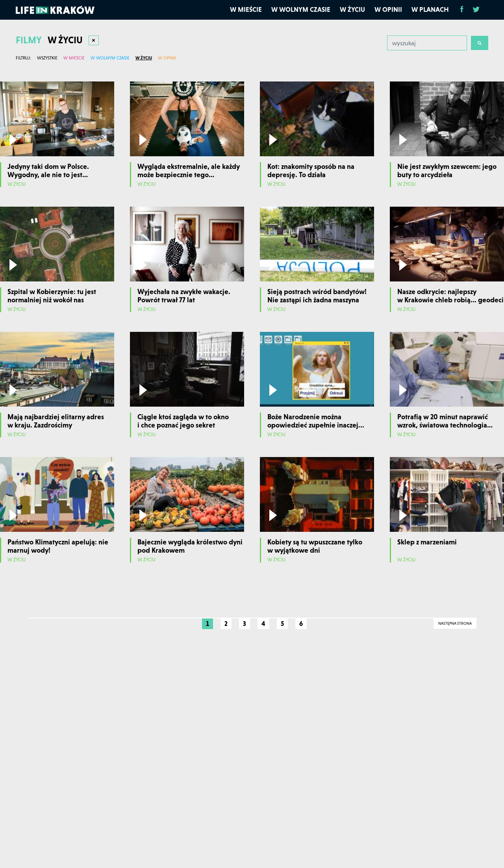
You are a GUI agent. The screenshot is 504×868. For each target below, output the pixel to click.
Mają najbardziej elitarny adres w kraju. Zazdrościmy (56, 421)
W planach (430, 9)
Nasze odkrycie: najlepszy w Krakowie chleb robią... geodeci (450, 296)
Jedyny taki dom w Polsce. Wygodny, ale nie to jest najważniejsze (48, 175)
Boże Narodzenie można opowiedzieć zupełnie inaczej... (316, 421)
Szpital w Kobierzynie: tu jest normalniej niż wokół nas (52, 296)
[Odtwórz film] (13, 140)
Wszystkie (47, 58)
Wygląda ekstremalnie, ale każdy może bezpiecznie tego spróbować (189, 175)
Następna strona (455, 623)
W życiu (352, 9)
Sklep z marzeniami (427, 542)
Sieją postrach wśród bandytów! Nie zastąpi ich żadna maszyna (317, 296)
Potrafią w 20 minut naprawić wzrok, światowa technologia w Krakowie (443, 425)
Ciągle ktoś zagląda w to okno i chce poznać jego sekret (183, 421)
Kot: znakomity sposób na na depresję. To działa (311, 171)
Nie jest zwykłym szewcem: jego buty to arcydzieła (447, 171)
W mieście (246, 9)
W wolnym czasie (301, 9)
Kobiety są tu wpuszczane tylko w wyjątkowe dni (315, 546)
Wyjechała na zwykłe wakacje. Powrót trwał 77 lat (184, 296)
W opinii (388, 9)
